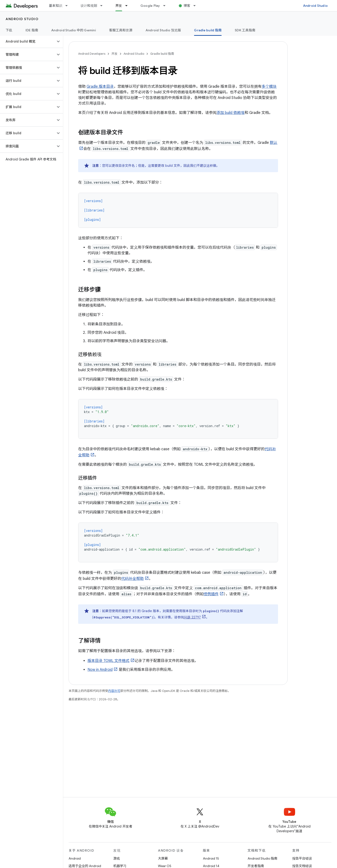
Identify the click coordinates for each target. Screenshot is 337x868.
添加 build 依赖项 (231, 113)
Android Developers (92, 54)
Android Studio (315, 6)
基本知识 (56, 6)
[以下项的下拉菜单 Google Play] (166, 6)
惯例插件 (211, 594)
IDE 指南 (32, 30)
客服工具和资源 (121, 30)
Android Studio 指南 (262, 858)
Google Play (150, 6)
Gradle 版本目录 (100, 87)
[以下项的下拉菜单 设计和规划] (103, 6)
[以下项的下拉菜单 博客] (197, 6)
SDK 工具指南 (245, 30)
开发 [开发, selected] (119, 6)
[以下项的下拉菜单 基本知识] (69, 6)
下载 (9, 30)
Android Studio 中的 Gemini (74, 30)
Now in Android (100, 670)
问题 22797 (192, 617)
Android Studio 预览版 (163, 30)
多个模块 (269, 87)
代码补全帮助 (132, 579)
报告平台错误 (302, 858)
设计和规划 (89, 6)
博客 (187, 6)
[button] (28, 41)
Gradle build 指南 (162, 54)
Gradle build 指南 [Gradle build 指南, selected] (208, 30)
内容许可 (114, 691)
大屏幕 (163, 858)
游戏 (117, 858)
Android (75, 858)
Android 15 (211, 858)
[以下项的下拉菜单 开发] (128, 6)
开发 (114, 54)
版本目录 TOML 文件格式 (108, 661)
